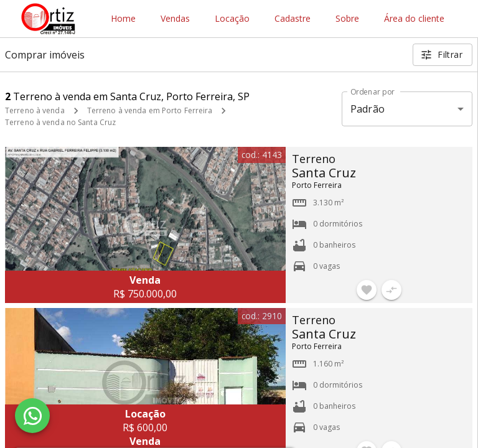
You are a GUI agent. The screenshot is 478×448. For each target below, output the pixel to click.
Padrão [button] (368, 109)
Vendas (175, 19)
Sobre (347, 19)
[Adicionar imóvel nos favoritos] (367, 290)
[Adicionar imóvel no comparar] (391, 290)
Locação (232, 19)
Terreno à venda (35, 110)
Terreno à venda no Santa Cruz (60, 122)
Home (123, 19)
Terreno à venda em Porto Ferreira (150, 110)
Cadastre (293, 19)
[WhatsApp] (32, 416)
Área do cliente (414, 19)
